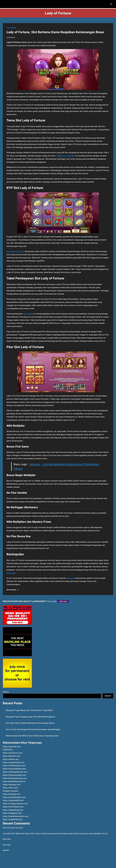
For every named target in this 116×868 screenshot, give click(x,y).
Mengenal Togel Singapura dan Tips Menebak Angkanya (30, 717)
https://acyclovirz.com (13, 753)
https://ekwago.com (12, 785)
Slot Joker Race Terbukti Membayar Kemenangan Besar (30, 723)
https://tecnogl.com (11, 794)
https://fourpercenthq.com (14, 775)
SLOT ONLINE (11, 28)
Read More (12, 590)
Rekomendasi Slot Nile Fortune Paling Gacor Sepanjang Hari (32, 736)
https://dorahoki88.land (13, 800)
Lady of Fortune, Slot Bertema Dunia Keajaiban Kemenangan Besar (55, 32)
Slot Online (28, 314)
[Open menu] (111, 4)
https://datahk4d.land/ (13, 819)
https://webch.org (11, 759)
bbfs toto (7, 839)
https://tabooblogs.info (13, 810)
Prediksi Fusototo (11, 791)
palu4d (6, 850)
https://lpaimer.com (11, 756)
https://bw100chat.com (13, 807)
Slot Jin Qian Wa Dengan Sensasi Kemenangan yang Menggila (33, 729)
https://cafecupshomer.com (15, 772)
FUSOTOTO (8, 750)
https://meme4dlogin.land (14, 769)
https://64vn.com (10, 788)
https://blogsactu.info (12, 813)
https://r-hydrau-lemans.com (15, 804)
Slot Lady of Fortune (15, 251)
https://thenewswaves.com (15, 778)
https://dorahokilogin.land (14, 797)
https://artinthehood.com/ (14, 766)
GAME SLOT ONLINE (66, 156)
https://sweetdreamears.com (16, 816)
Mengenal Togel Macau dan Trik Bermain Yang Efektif (29, 710)
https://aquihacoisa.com (14, 762)
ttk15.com (11, 573)
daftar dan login (22, 833)
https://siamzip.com (12, 747)
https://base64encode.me (14, 781)
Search (6, 692)
